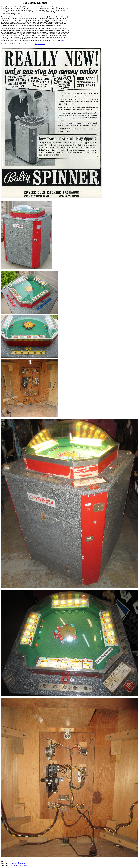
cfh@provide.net (40, 44)
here (62, 41)
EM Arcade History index (17, 864)
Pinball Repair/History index (18, 865)
